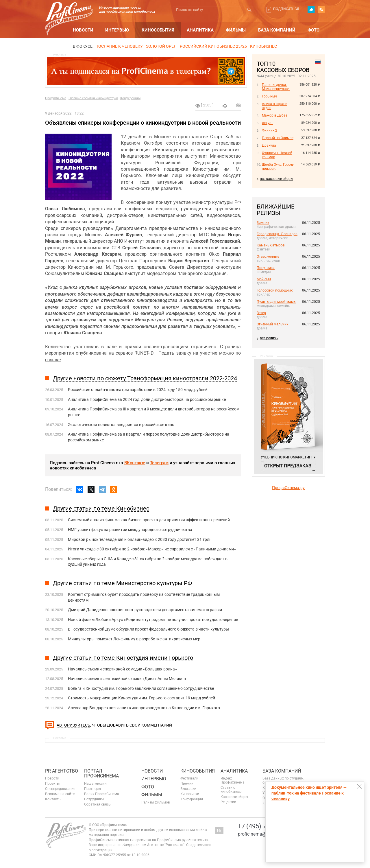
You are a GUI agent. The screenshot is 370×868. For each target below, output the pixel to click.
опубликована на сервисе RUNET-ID (115, 353)
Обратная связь (97, 804)
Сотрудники (94, 799)
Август (267, 123)
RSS (321, 10)
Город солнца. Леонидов (277, 234)
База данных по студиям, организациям (283, 780)
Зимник (263, 223)
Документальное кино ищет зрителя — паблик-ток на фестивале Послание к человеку (309, 793)
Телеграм (159, 463)
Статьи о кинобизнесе (231, 790)
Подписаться (286, 9)
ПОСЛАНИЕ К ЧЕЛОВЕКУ (119, 46)
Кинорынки (190, 794)
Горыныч (269, 96)
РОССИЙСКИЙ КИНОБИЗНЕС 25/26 (213, 46)
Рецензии (228, 802)
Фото (313, 30)
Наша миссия (95, 784)
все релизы (269, 338)
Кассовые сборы (234, 797)
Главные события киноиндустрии (93, 98)
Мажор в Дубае (275, 115)
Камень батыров (271, 245)
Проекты (52, 784)
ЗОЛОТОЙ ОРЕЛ (161, 46)
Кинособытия (158, 30)
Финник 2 (270, 130)
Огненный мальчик (272, 324)
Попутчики (266, 268)
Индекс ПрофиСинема (233, 780)
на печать (225, 106)
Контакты (53, 799)
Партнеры (92, 789)
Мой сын (264, 279)
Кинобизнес (263, 46)
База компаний (277, 30)
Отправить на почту (238, 105)
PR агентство (62, 771)
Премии (187, 784)
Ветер (261, 313)
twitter (311, 10)
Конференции (130, 98)
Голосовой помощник (275, 290)
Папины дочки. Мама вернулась (276, 87)
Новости (83, 30)
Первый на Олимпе (278, 138)
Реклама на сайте (60, 794)
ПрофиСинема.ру (288, 488)
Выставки (188, 789)
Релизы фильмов (156, 802)
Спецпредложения (60, 789)
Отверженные (268, 257)
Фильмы (236, 30)
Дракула (269, 145)
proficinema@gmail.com (263, 834)
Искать (249, 10)
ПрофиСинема (56, 98)
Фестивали (189, 778)
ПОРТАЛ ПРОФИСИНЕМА (101, 774)
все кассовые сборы (276, 179)
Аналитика (200, 30)
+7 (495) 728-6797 (263, 826)
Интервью (117, 30)
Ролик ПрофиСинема (102, 794)
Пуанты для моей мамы (276, 302)
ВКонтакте (135, 463)
